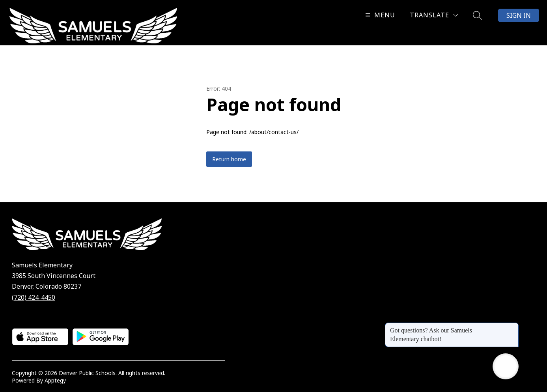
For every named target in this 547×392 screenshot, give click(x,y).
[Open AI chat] (506, 366)
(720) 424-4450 (34, 297)
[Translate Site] (434, 15)
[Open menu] (379, 15)
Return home (229, 159)
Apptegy (55, 380)
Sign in (519, 15)
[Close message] (512, 327)
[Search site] (478, 15)
